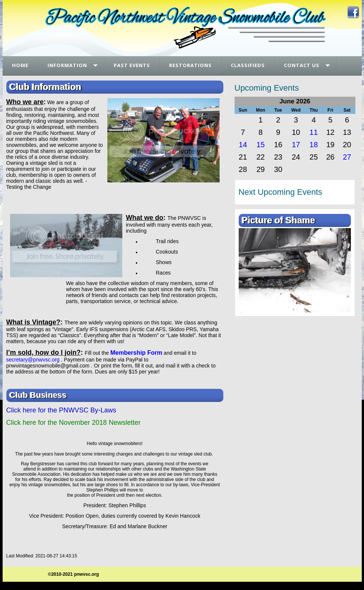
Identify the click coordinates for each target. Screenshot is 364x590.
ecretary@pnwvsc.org (34, 360)
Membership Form (136, 353)
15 (260, 145)
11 (313, 132)
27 (347, 157)
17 (296, 145)
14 (243, 145)
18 (313, 145)
